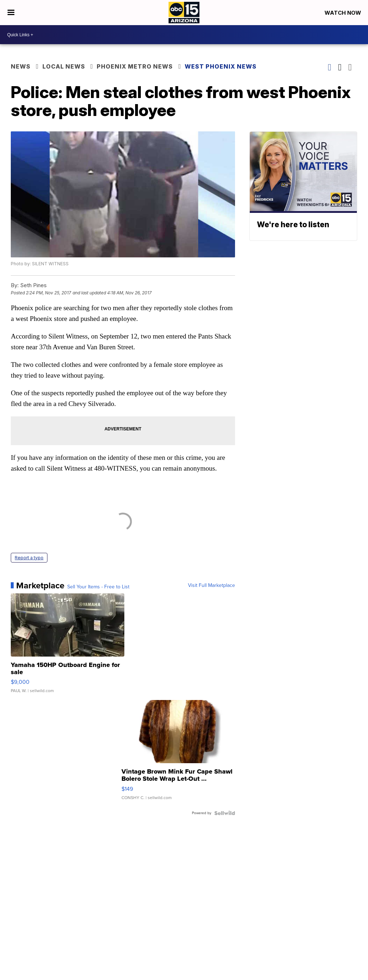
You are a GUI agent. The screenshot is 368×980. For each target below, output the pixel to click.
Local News (64, 66)
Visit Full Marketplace (211, 585)
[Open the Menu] (11, 13)
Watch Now (344, 13)
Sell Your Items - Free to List (98, 587)
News (21, 66)
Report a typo (29, 558)
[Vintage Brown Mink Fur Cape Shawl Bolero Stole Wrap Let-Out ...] (178, 753)
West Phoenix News (221, 66)
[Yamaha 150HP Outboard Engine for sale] (68, 647)
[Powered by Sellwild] (225, 813)
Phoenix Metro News (135, 66)
